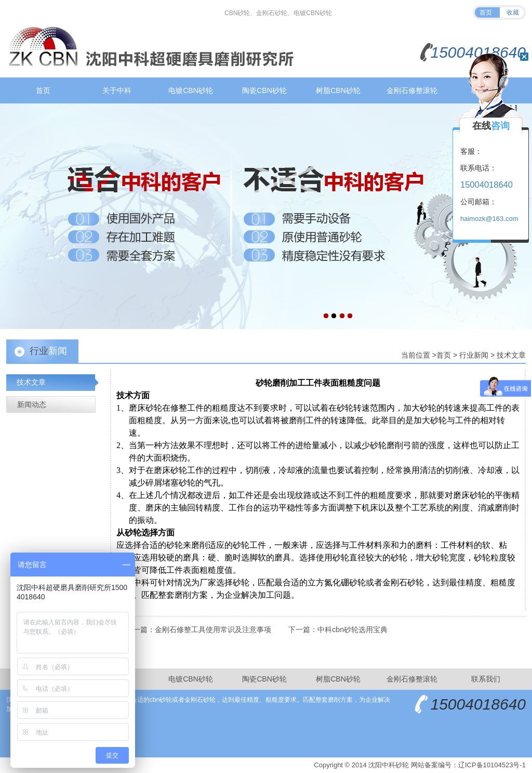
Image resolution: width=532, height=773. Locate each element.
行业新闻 (474, 355)
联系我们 (486, 679)
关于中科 (117, 90)
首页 (486, 12)
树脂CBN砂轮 (338, 90)
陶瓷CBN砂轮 (264, 90)
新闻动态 (32, 404)
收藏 (513, 12)
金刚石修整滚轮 (412, 90)
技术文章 (511, 355)
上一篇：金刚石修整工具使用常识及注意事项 (198, 630)
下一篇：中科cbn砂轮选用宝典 (338, 630)
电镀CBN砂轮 (191, 90)
